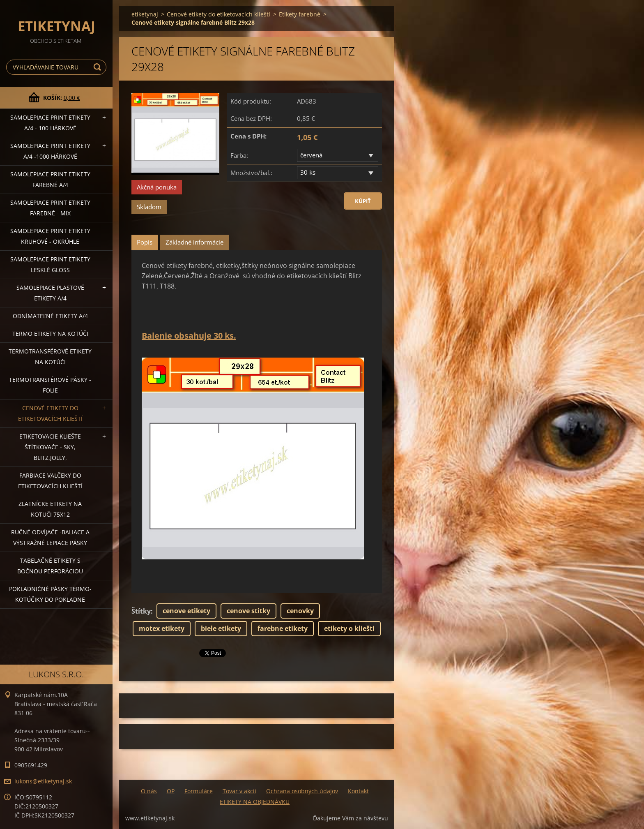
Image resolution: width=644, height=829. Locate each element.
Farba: (239, 155)
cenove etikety (186, 611)
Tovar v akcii (239, 791)
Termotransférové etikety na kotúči (50, 357)
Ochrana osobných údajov (302, 791)
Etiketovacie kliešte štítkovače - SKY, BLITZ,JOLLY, (50, 447)
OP (171, 791)
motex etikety (162, 628)
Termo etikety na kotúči (50, 334)
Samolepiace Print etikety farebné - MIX (50, 208)
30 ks (308, 172)
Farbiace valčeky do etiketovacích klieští (50, 481)
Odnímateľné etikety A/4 (50, 316)
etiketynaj (145, 14)
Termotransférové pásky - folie (50, 385)
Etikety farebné (300, 14)
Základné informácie (194, 242)
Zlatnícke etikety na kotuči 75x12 (50, 509)
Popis (145, 242)
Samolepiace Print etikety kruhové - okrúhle (50, 236)
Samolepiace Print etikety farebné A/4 (50, 179)
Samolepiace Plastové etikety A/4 (50, 293)
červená (311, 155)
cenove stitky (248, 611)
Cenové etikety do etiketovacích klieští (50, 413)
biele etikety (221, 628)
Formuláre (199, 791)
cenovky (300, 611)
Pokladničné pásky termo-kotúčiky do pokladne (50, 594)
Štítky (141, 611)
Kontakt (358, 791)
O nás (149, 791)
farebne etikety (283, 628)
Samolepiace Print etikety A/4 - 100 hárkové (50, 123)
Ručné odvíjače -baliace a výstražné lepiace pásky (50, 537)
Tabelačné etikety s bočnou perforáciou (50, 566)
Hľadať (99, 67)
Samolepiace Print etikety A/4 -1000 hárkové (50, 151)
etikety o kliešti (349, 628)
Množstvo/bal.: (251, 173)
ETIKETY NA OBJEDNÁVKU (255, 802)
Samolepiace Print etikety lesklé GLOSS (50, 264)
